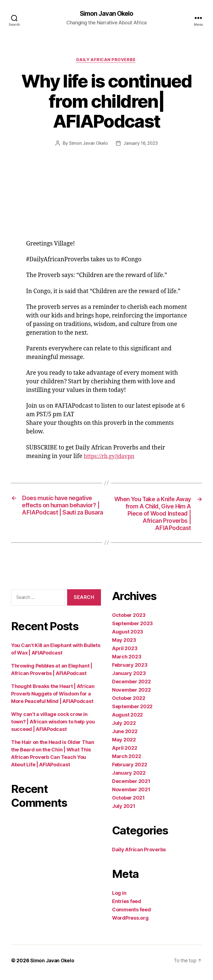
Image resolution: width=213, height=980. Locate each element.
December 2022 (131, 685)
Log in (119, 897)
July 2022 (124, 727)
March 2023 (127, 660)
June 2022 (125, 735)
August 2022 (127, 719)
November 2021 (131, 793)
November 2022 (131, 694)
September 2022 (132, 710)
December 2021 (131, 785)
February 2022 (130, 768)
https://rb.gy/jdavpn (111, 457)
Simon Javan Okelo (106, 14)
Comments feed (131, 913)
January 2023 (129, 677)
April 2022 (125, 752)
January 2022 (129, 777)
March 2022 (126, 760)
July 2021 (124, 810)
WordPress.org (130, 922)
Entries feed (127, 905)
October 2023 (129, 619)
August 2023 (128, 636)
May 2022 (124, 744)
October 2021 (128, 802)
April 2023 (125, 652)
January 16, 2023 (141, 144)
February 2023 (130, 669)
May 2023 (124, 644)
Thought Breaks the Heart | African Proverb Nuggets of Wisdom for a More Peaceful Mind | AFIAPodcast (53, 698)
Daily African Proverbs (106, 61)
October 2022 (129, 702)
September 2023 (132, 627)
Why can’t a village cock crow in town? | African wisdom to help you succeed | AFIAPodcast (53, 726)
